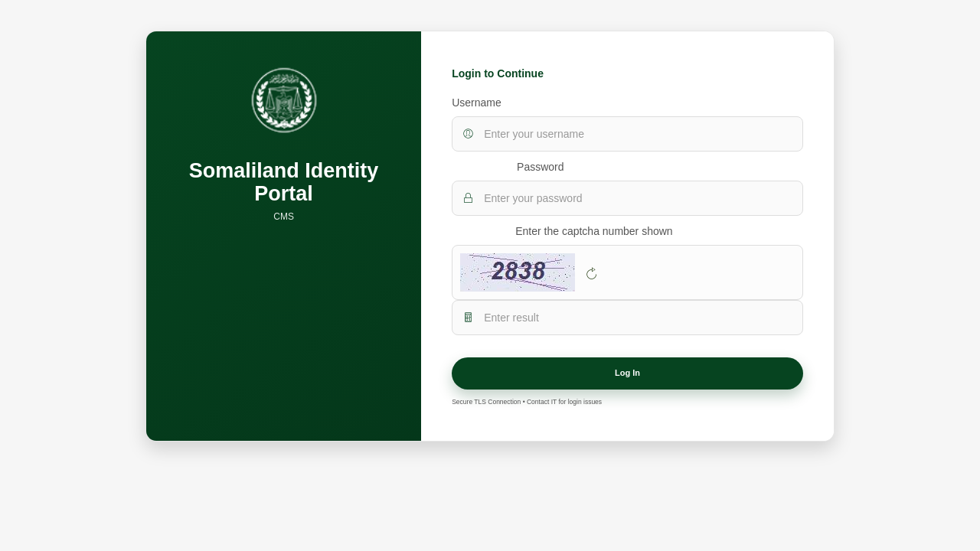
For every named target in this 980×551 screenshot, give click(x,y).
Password (540, 167)
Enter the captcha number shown (594, 231)
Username (477, 103)
